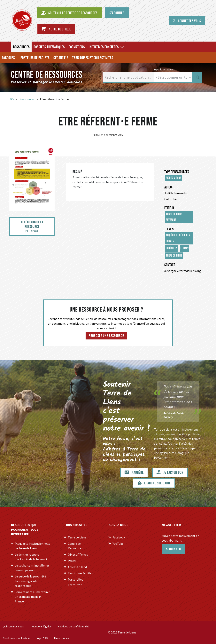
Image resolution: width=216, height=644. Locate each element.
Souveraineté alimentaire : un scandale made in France (32, 597)
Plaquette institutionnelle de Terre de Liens (33, 546)
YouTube (118, 544)
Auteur (169, 187)
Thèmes (169, 229)
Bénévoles (172, 248)
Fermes (185, 248)
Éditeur (169, 208)
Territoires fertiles (80, 573)
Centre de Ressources (75, 546)
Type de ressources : (164, 69)
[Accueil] (6, 47)
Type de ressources (177, 172)
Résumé (77, 172)
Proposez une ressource (106, 336)
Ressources (27, 99)
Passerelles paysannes (75, 582)
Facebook (119, 537)
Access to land (77, 567)
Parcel (72, 561)
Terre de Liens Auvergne (174, 217)
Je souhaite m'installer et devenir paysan (32, 568)
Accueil (12, 99)
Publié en (98, 135)
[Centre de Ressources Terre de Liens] (22, 20)
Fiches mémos (174, 178)
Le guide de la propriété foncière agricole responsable (30, 581)
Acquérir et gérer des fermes (178, 238)
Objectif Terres (78, 554)
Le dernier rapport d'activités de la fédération (33, 557)
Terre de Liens (174, 256)
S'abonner (174, 549)
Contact (170, 265)
